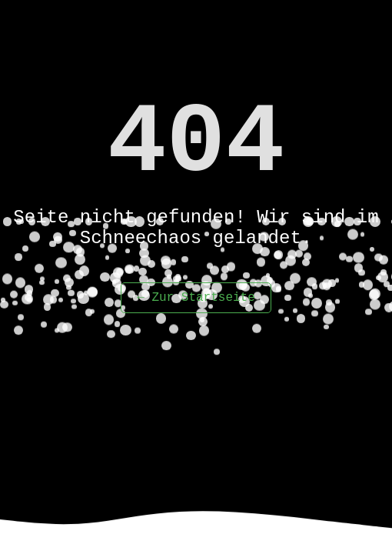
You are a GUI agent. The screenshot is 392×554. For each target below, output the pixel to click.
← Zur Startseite (196, 298)
